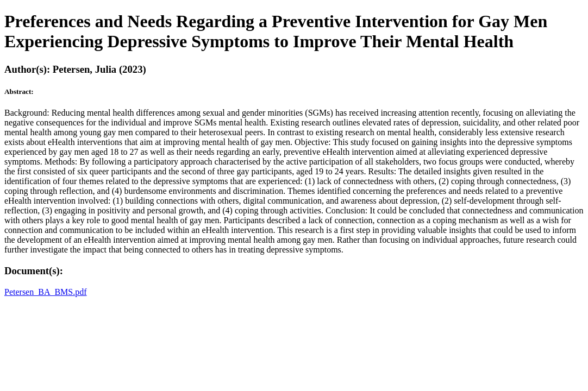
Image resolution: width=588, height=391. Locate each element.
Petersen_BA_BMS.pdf (46, 292)
